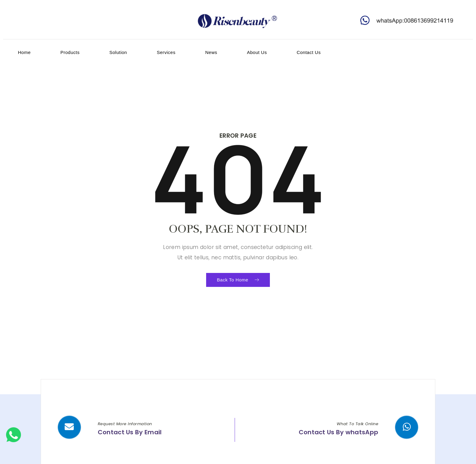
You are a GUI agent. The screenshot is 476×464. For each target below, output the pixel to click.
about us (257, 52)
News (211, 52)
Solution (118, 52)
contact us (309, 52)
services (166, 52)
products (70, 52)
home (24, 52)
